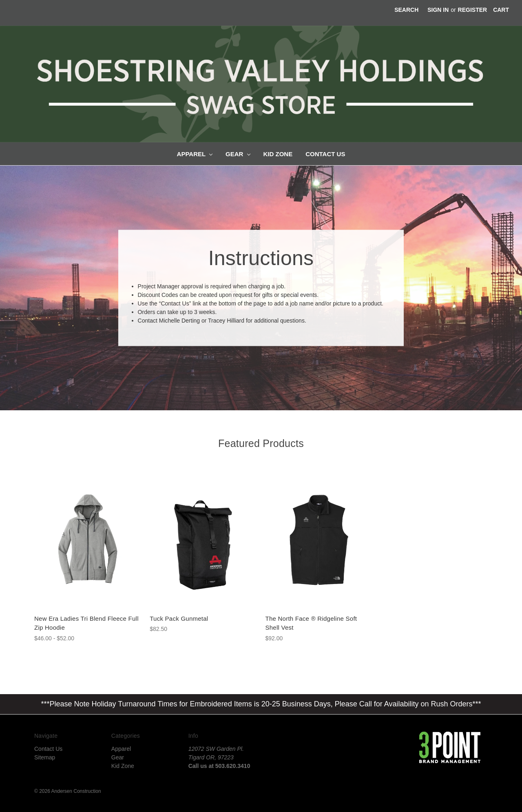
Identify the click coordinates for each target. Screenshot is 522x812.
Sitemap (45, 757)
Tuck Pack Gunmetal (179, 618)
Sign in (438, 10)
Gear (238, 154)
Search (406, 10)
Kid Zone (278, 154)
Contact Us (325, 154)
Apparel (195, 154)
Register (473, 10)
